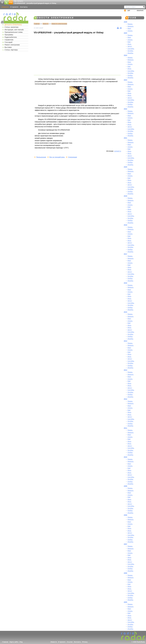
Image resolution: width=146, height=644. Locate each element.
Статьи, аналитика (11, 27)
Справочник (9, 40)
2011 (126, 428)
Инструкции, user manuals (14, 30)
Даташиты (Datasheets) (13, 25)
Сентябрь (131, 49)
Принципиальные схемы (14, 32)
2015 (126, 312)
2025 (126, 33)
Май (129, 42)
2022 (126, 109)
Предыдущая (41, 157)
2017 (126, 254)
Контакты (24, 7)
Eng (21, 642)
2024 (126, 55)
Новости (5, 7)
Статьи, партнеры (11, 50)
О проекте (14, 7)
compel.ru (118, 151)
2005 (126, 602)
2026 (126, 22)
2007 (126, 544)
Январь (130, 24)
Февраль (131, 26)
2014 (126, 341)
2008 (126, 515)
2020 (126, 167)
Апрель (130, 31)
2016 (126, 283)
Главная (37, 24)
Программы (9, 35)
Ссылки (70, 642)
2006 (126, 573)
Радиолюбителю (11, 37)
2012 (126, 399)
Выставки (8, 47)
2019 (126, 196)
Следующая (72, 157)
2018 (126, 225)
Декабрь (130, 53)
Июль (129, 44)
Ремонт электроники (12, 45)
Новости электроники (59, 24)
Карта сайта (14, 642)
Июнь (129, 69)
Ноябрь (130, 75)
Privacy (85, 642)
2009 (126, 486)
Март (129, 28)
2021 (126, 138)
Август (130, 46)
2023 (126, 80)
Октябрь (130, 51)
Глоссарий (8, 42)
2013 (126, 370)
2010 (126, 457)
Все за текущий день (57, 157)
